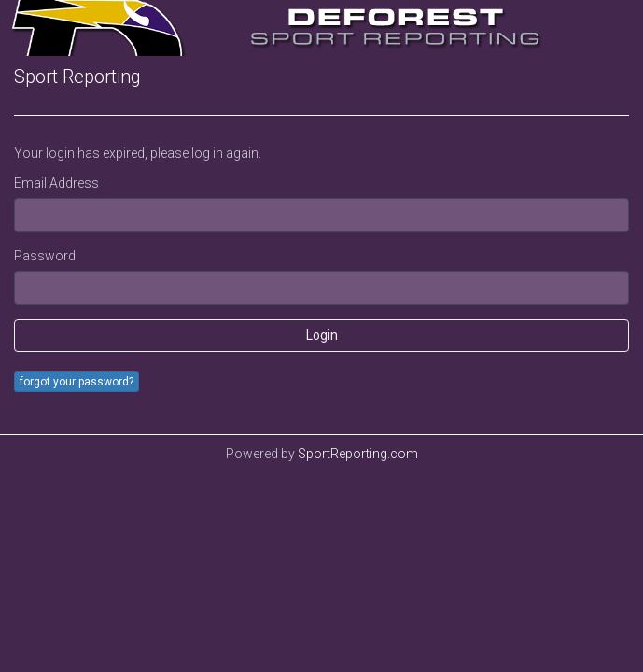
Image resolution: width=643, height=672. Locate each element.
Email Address (56, 183)
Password (45, 256)
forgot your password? (77, 382)
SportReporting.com (358, 454)
